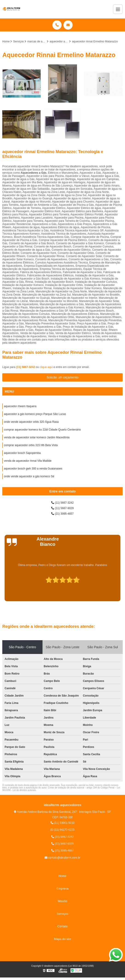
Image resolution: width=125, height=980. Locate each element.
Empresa (62, 888)
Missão (62, 901)
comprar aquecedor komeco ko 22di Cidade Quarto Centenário (42, 430)
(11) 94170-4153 (62, 830)
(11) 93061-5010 (62, 823)
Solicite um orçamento (63, 377)
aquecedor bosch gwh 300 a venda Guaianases (33, 469)
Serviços (62, 914)
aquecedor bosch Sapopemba (22, 453)
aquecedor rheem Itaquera (20, 406)
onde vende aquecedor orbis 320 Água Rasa (31, 422)
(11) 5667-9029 (62, 508)
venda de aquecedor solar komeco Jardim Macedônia (37, 437)
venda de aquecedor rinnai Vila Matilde (28, 461)
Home (63, 876)
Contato (62, 926)
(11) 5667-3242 (26, 367)
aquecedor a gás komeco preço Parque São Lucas (35, 414)
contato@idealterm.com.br (62, 858)
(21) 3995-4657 (62, 514)
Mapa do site (62, 939)
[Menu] (118, 9)
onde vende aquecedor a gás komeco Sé (29, 476)
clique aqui (46, 367)
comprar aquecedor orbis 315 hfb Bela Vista (31, 445)
